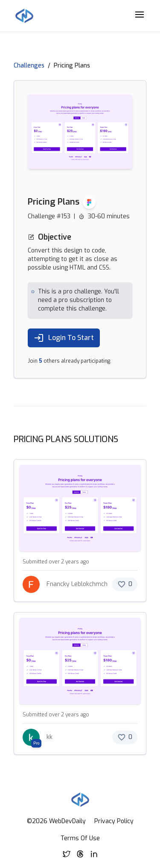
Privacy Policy (114, 821)
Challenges (29, 66)
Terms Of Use (80, 838)
